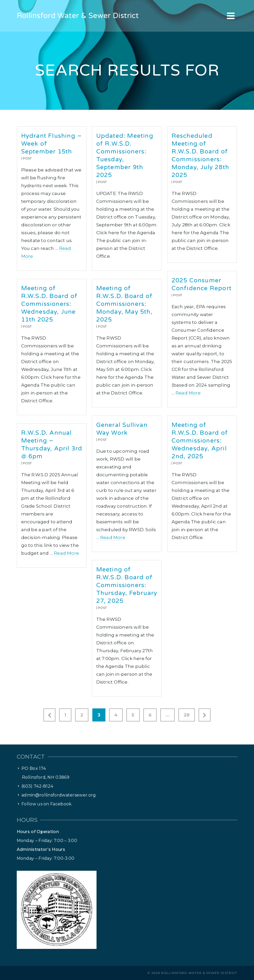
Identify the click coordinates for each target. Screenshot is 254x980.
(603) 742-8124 (37, 786)
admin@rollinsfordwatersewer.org (59, 795)
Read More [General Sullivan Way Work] (113, 537)
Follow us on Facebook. (47, 804)
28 (187, 715)
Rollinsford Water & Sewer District (199, 973)
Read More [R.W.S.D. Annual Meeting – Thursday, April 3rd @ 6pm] (66, 553)
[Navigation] (231, 16)
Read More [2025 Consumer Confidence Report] (188, 393)
